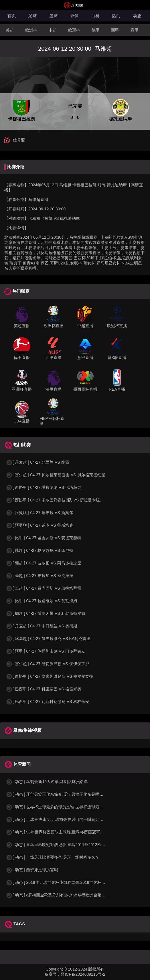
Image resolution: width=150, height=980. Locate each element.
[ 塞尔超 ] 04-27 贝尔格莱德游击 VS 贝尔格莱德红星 (56, 475)
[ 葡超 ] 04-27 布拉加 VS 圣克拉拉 (40, 576)
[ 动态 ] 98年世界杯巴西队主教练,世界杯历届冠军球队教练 (61, 832)
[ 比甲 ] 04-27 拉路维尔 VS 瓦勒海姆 (42, 601)
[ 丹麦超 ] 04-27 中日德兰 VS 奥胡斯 (42, 626)
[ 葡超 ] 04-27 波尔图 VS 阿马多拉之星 (44, 563)
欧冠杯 (74, 30)
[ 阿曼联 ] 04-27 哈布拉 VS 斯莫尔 (40, 513)
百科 (95, 16)
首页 (12, 16)
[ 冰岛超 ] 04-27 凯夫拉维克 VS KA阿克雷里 (48, 639)
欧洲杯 (31, 30)
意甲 (135, 30)
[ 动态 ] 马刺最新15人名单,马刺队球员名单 (47, 782)
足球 (33, 16)
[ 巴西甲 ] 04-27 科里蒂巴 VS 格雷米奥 (44, 689)
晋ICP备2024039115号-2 (83, 974)
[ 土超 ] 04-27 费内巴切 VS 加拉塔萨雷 (44, 588)
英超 (10, 30)
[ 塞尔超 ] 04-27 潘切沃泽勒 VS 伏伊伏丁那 (48, 664)
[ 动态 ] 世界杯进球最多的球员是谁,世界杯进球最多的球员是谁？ (67, 807)
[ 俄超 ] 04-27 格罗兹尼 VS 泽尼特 (40, 550)
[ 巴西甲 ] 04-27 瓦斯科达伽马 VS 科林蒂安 (48, 702)
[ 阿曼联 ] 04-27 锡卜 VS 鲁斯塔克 (40, 525)
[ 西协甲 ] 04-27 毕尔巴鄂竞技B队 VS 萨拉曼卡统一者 (57, 500)
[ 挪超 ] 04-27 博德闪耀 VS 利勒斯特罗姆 (46, 613)
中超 (53, 30)
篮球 (54, 16)
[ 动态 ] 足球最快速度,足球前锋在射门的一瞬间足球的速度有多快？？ (71, 819)
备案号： (53, 974)
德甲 (96, 30)
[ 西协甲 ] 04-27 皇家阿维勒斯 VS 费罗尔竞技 (50, 676)
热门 (116, 16)
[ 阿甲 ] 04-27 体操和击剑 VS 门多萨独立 (46, 651)
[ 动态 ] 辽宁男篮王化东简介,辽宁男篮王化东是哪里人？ (59, 794)
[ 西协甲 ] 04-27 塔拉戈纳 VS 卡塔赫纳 (44, 487)
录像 (74, 16)
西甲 (115, 30)
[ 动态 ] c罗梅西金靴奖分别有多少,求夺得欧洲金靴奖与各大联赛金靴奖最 (74, 895)
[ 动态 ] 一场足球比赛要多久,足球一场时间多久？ (53, 857)
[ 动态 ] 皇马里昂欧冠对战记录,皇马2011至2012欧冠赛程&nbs (64, 845)
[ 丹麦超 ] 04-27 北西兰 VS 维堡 (37, 462)
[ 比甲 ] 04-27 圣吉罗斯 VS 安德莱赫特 (44, 538)
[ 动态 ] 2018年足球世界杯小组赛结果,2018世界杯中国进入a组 (65, 882)
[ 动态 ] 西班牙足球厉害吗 (32, 870)
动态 (137, 16)
